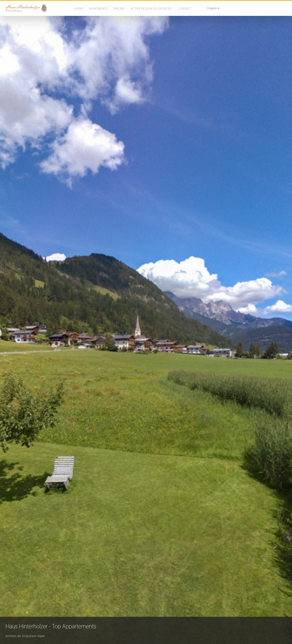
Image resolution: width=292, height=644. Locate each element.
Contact (185, 8)
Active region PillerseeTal (151, 8)
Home (79, 8)
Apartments (98, 8)
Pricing (119, 8)
